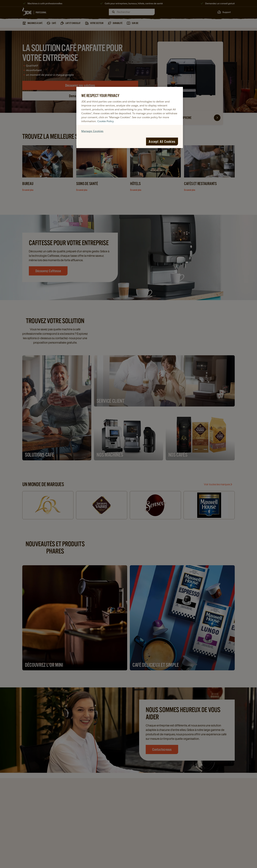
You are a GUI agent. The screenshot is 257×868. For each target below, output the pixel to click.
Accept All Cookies (162, 142)
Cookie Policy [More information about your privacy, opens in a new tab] (106, 121)
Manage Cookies (92, 131)
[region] (130, 117)
